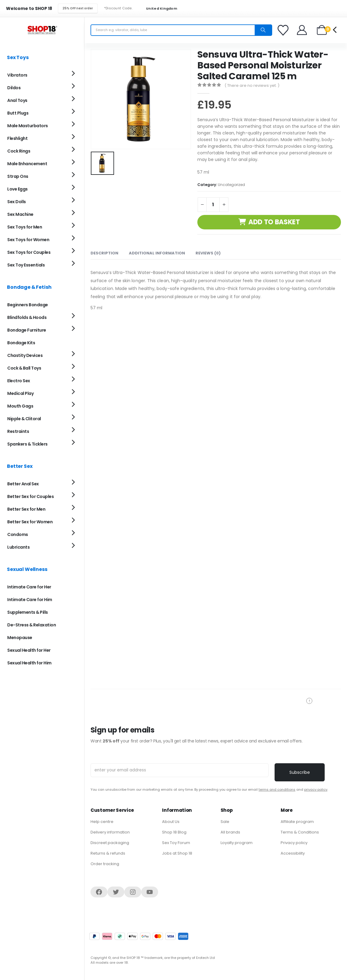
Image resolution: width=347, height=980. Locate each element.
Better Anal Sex (23, 484)
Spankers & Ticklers (27, 444)
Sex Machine (20, 214)
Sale (225, 822)
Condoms (18, 534)
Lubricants (18, 547)
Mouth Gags (20, 406)
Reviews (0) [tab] (208, 253)
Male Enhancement (27, 164)
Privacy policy (294, 843)
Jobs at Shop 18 (177, 853)
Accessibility (293, 853)
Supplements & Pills (28, 612)
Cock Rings (19, 151)
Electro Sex (19, 381)
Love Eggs (18, 189)
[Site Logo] (42, 30)
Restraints (18, 431)
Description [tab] (104, 253)
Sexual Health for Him (29, 663)
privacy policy (316, 789)
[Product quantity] (213, 205)
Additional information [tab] (157, 253)
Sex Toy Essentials (26, 265)
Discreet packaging (110, 843)
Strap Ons (18, 176)
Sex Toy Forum (176, 843)
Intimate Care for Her (29, 587)
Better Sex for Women (30, 522)
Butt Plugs (18, 113)
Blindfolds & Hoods (27, 317)
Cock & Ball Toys (24, 368)
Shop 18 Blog (174, 832)
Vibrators (17, 75)
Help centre (102, 822)
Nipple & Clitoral (24, 419)
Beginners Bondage (28, 305)
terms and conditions (277, 789)
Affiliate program (297, 822)
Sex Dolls (17, 202)
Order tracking (105, 864)
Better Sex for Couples (30, 496)
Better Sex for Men (26, 509)
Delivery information (110, 832)
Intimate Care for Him (30, 600)
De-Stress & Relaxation (32, 625)
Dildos (14, 88)
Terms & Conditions (300, 832)
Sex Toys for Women (28, 240)
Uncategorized (231, 185)
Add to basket (274, 222)
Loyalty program (237, 843)
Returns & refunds (108, 853)
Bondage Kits (21, 343)
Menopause (20, 638)
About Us (171, 822)
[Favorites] (284, 30)
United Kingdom (158, 9)
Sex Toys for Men (25, 227)
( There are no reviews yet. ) (252, 85)
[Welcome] (302, 30)
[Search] (263, 30)
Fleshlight (17, 138)
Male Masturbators (28, 126)
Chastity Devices (25, 355)
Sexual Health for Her (29, 650)
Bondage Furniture (27, 330)
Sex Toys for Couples (29, 252)
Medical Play (20, 393)
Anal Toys (17, 100)
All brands (230, 832)
